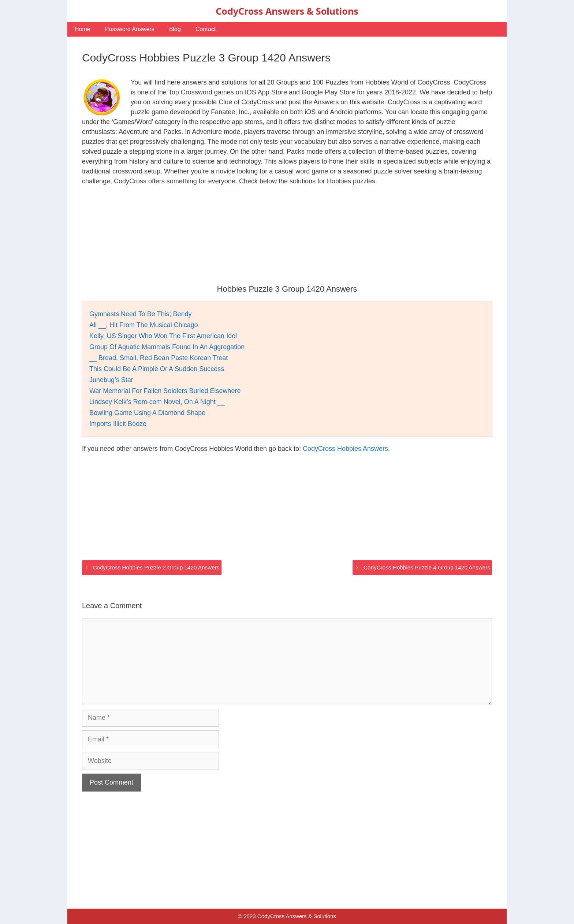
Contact (206, 29)
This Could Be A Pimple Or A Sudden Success (157, 369)
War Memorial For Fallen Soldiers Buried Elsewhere (165, 391)
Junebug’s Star (111, 380)
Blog (175, 29)
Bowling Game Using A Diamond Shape (147, 413)
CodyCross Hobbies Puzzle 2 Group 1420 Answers (156, 567)
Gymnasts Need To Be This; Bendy (140, 314)
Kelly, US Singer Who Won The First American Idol (163, 336)
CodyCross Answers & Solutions (287, 11)
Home (83, 29)
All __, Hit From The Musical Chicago (144, 325)
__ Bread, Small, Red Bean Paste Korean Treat (159, 358)
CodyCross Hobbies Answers (345, 449)
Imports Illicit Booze (118, 424)
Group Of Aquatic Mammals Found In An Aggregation (167, 347)
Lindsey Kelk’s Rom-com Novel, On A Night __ (157, 402)
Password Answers (130, 29)
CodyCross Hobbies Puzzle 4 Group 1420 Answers (427, 567)
